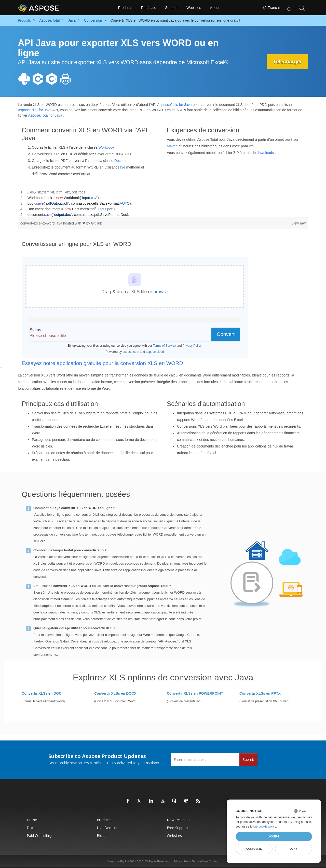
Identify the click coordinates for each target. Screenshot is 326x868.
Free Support (178, 828)
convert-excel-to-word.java (42, 223)
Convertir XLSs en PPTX (260, 693)
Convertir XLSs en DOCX (115, 693)
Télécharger (287, 62)
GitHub (97, 223)
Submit (248, 759)
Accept (274, 836)
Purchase (149, 8)
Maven (172, 146)
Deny (294, 849)
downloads (265, 153)
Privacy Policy (182, 861)
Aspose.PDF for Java (35, 110)
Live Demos (107, 828)
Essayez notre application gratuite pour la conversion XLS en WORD (102, 363)
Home (32, 820)
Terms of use (200, 861)
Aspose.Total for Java (45, 115)
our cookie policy (265, 827)
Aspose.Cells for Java (174, 105)
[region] (163, 203)
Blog (101, 836)
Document (123, 161)
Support (171, 8)
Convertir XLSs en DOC (42, 693)
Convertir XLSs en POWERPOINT (195, 693)
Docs (31, 828)
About (215, 8)
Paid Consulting (39, 836)
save (121, 167)
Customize (254, 849)
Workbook (106, 147)
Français (272, 8)
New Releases (179, 820)
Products (125, 8)
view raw (299, 223)
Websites (194, 8)
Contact (214, 861)
